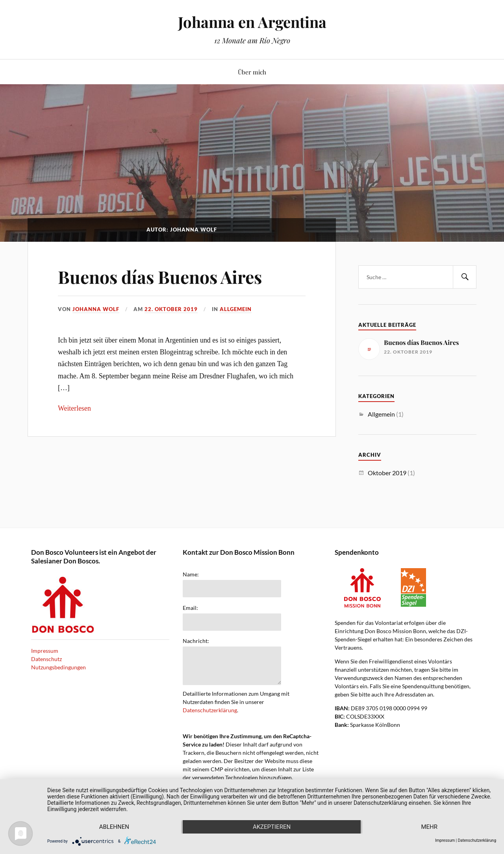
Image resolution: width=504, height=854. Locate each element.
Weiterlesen (74, 408)
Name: (191, 574)
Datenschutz (46, 659)
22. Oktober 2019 (171, 309)
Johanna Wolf (96, 309)
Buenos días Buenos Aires (160, 277)
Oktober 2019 (387, 473)
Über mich (252, 72)
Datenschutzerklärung (210, 710)
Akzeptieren (272, 827)
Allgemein (236, 309)
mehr (429, 827)
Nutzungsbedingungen (58, 667)
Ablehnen (114, 827)
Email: (190, 608)
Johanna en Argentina (252, 22)
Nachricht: (196, 641)
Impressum (45, 651)
